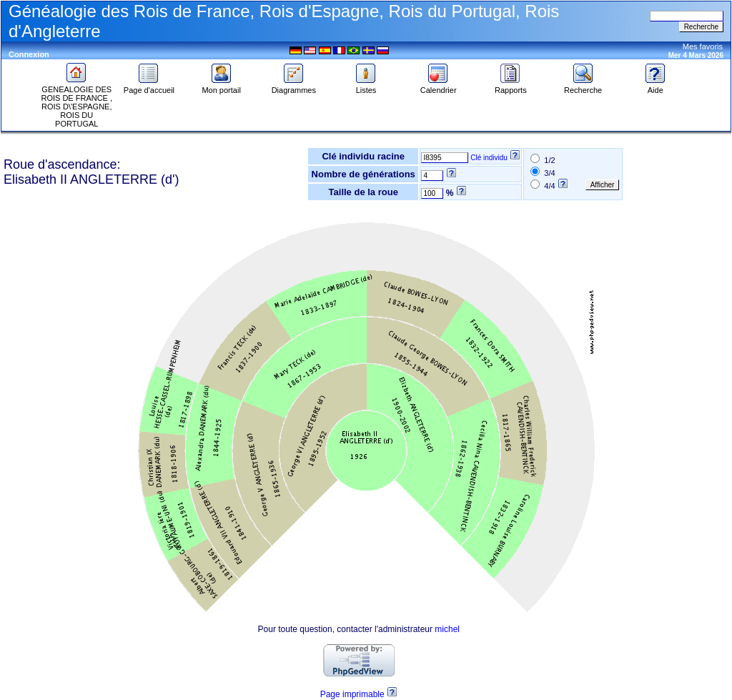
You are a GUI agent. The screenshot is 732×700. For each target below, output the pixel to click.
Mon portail (221, 87)
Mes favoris (703, 46)
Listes (366, 87)
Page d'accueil (149, 87)
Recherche (583, 87)
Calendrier (439, 87)
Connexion (29, 54)
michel (447, 629)
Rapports (511, 87)
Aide (656, 87)
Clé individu (489, 158)
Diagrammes (294, 87)
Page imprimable (352, 694)
